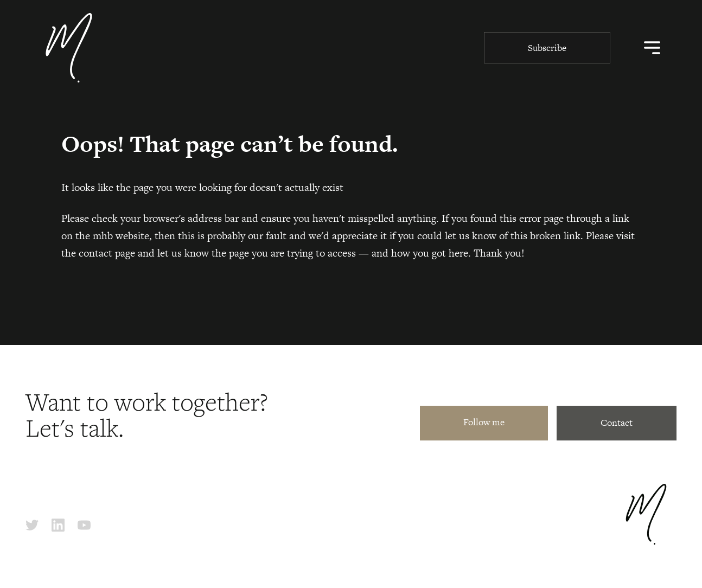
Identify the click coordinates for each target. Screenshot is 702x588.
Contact (617, 423)
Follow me (484, 422)
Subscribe (547, 48)
